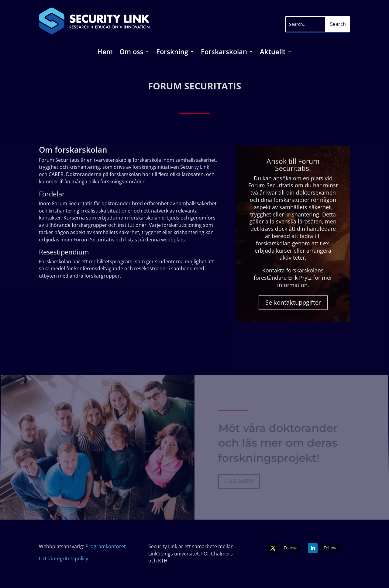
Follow (290, 548)
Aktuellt (273, 53)
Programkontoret (106, 546)
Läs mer (239, 481)
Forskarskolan (224, 53)
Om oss (131, 53)
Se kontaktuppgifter (293, 302)
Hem (105, 53)
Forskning (172, 53)
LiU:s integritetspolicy (64, 559)
